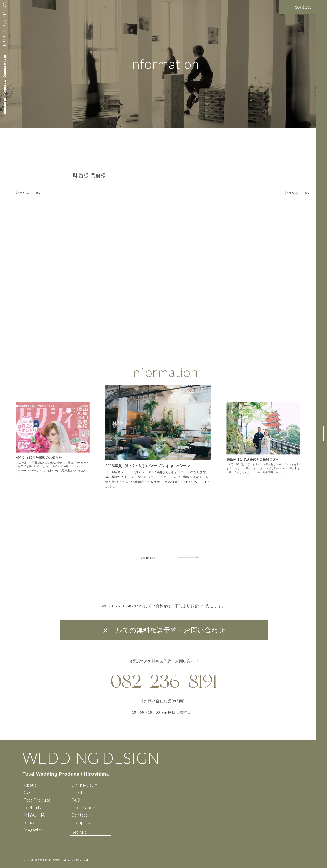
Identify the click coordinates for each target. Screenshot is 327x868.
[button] (205, 439)
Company (81, 822)
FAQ (76, 800)
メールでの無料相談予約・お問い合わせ (164, 630)
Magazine (33, 830)
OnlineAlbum (85, 785)
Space (30, 822)
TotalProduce (37, 800)
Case (29, 792)
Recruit (79, 832)
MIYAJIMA (34, 815)
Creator (79, 792)
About (30, 785)
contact (303, 7)
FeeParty (33, 807)
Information (83, 807)
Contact (79, 815)
